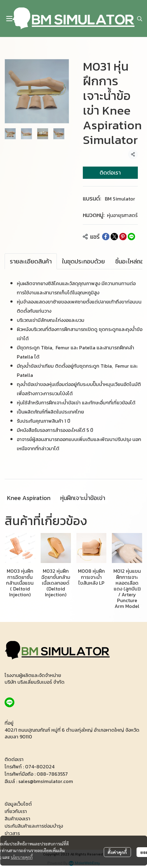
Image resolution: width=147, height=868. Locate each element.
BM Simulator (120, 199)
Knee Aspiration (29, 498)
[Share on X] (114, 237)
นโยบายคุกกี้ (22, 857)
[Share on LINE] (131, 237)
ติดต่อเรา (110, 173)
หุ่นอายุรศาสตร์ (122, 215)
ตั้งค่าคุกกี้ (117, 852)
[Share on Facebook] (106, 237)
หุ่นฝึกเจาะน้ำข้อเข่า (83, 498)
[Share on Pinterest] (123, 237)
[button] (140, 19)
